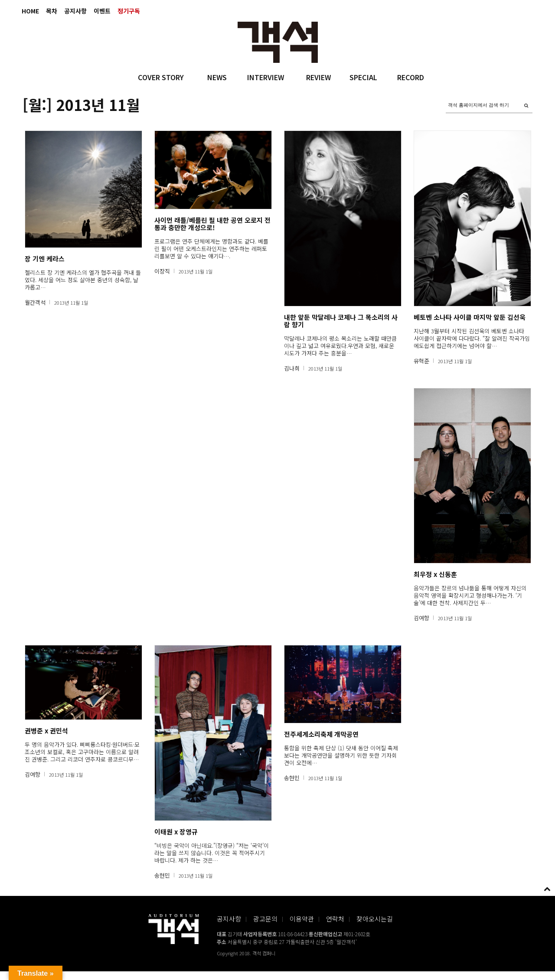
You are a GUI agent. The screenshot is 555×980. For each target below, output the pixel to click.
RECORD (411, 77)
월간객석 (35, 302)
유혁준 (421, 361)
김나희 (292, 368)
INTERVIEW (266, 77)
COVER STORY (161, 77)
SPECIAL (363, 77)
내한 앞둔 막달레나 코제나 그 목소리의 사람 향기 (341, 321)
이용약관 (302, 919)
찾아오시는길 (375, 919)
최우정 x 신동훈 (435, 574)
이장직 (162, 271)
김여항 (421, 618)
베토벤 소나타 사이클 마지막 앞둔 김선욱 (470, 317)
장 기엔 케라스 (45, 259)
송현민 (162, 875)
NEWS (217, 77)
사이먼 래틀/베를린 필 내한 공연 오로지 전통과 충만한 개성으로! (212, 224)
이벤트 (102, 11)
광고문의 (265, 919)
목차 (52, 11)
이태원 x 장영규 (176, 832)
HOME (30, 11)
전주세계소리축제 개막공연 (321, 734)
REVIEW (318, 77)
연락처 (335, 919)
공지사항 (75, 11)
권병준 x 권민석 (46, 731)
